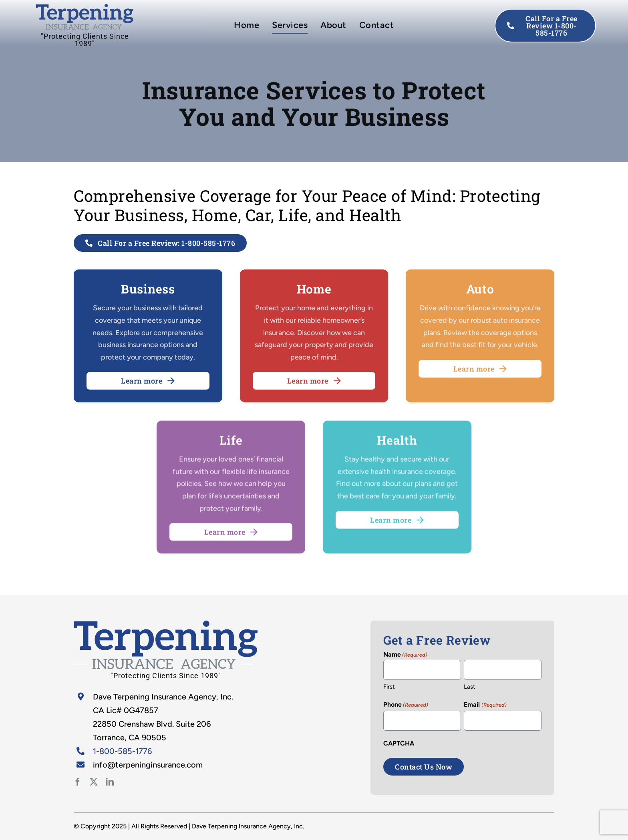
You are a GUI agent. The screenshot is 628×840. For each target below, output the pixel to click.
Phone (406, 705)
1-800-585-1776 (122, 751)
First (389, 687)
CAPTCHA (399, 743)
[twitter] (94, 782)
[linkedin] (110, 782)
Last (470, 687)
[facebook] (78, 782)
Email (485, 705)
